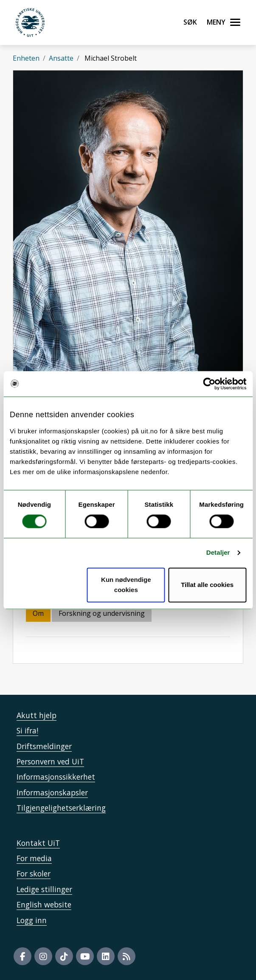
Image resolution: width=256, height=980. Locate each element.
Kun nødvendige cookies (126, 585)
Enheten (26, 58)
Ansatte (61, 58)
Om (38, 613)
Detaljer (218, 553)
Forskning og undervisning (102, 613)
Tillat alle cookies (207, 585)
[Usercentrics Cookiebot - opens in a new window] (209, 384)
